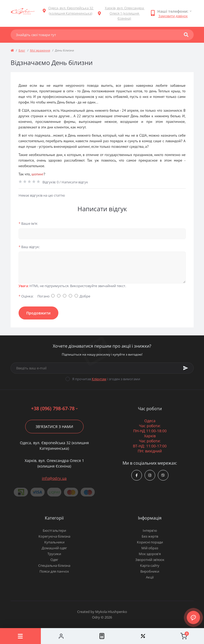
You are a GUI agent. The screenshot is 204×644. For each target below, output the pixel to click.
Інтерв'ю (150, 530)
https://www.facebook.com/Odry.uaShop (137, 475)
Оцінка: (26, 296)
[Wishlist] (143, 636)
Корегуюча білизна (54, 536)
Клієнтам (99, 379)
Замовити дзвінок (173, 16)
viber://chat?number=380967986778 (163, 475)
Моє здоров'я (150, 554)
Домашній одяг (54, 548)
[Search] (186, 35)
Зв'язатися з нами (54, 427)
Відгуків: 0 (51, 182)
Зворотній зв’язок (150, 560)
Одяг (54, 560)
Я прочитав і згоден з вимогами (106, 379)
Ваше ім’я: (28, 223)
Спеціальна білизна (54, 565)
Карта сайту (150, 565)
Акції (150, 577)
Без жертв (150, 536)
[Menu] (20, 636)
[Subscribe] (186, 368)
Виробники (150, 571)
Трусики (54, 554)
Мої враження (40, 50)
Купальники (54, 542)
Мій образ (150, 548)
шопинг (37, 174)
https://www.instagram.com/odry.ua (150, 475)
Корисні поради (150, 542)
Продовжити (38, 313)
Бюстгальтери (54, 530)
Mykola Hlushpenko (111, 612)
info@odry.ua (54, 478)
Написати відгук (75, 182)
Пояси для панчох (54, 571)
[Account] (61, 636)
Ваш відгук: (29, 247)
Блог (22, 50)
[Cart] (184, 636)
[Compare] (102, 636)
